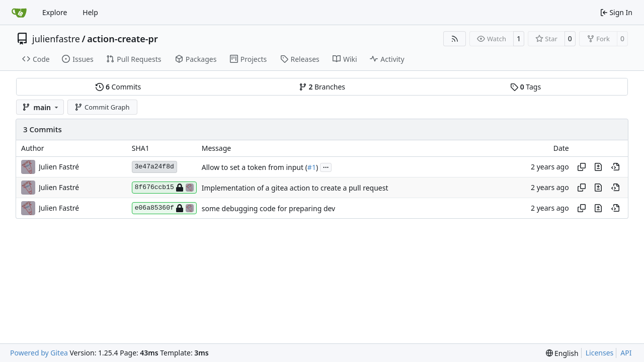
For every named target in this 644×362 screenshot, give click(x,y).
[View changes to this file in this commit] (598, 167)
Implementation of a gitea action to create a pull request (295, 188)
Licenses (600, 353)
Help (90, 12)
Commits (118, 87)
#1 (312, 167)
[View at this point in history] (615, 167)
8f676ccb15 (164, 188)
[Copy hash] (582, 167)
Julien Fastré (59, 167)
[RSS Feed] (455, 39)
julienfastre (56, 39)
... (326, 166)
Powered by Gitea (39, 353)
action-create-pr (123, 39)
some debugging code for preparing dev (268, 208)
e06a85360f (164, 208)
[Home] (19, 13)
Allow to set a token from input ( (255, 167)
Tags (526, 87)
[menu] (562, 353)
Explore (55, 12)
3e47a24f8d (154, 167)
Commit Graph (102, 107)
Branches (322, 87)
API (626, 353)
